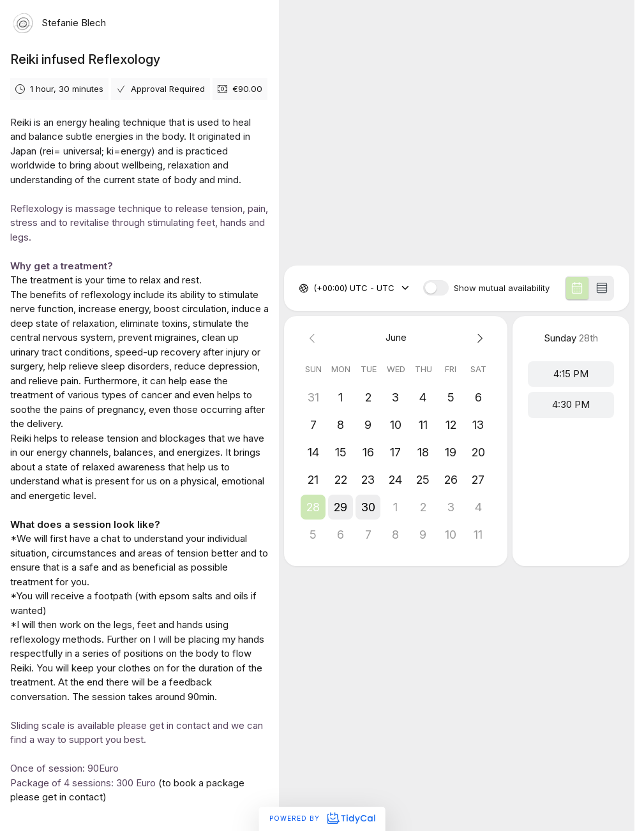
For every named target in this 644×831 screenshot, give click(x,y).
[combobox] (315, 288)
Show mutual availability (502, 288)
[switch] (436, 288)
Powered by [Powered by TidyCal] (322, 818)
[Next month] (478, 338)
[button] (313, 507)
